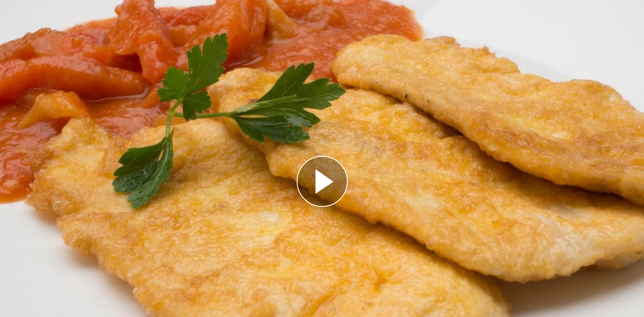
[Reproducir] (322, 181)
